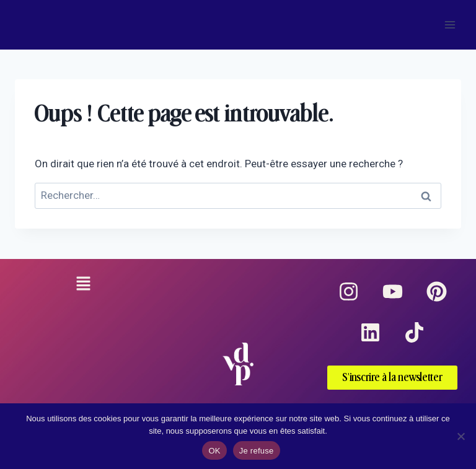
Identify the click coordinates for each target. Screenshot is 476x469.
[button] (83, 285)
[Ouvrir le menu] (450, 24)
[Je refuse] (461, 436)
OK (214, 451)
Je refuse (257, 451)
